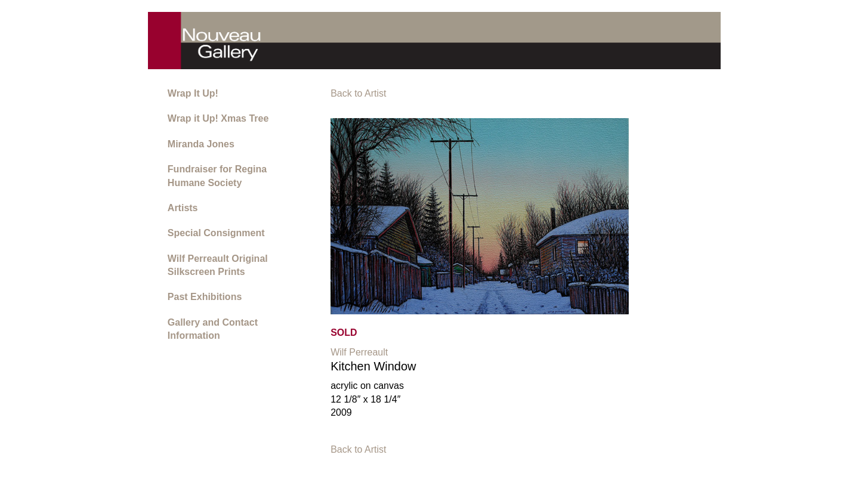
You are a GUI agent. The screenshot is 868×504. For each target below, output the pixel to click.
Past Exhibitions (205, 297)
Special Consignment (216, 233)
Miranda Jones (201, 144)
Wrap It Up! (193, 93)
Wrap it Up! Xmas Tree (218, 118)
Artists (183, 208)
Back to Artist (358, 93)
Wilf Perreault (359, 352)
